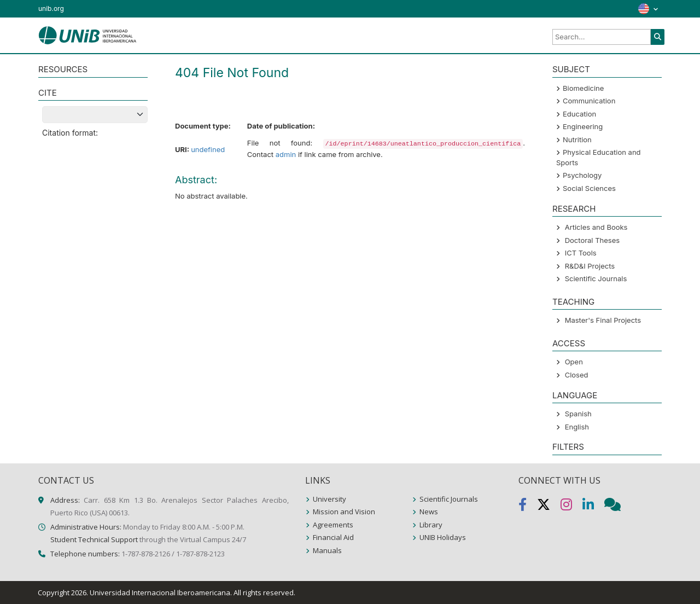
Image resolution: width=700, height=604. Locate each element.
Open (574, 362)
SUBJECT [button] (571, 69)
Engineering (583, 126)
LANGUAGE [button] (575, 395)
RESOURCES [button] (63, 69)
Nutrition (577, 140)
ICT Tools (581, 253)
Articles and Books (596, 227)
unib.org (51, 8)
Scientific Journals (596, 278)
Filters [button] (568, 447)
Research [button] (574, 209)
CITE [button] (48, 93)
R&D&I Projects (590, 266)
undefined (208, 149)
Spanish (578, 414)
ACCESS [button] (569, 343)
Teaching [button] (573, 302)
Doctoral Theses (592, 240)
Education (579, 114)
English (577, 427)
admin (286, 154)
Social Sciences (589, 188)
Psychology (582, 175)
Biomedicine (583, 88)
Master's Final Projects (603, 320)
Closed (577, 375)
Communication (589, 101)
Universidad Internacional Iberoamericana (160, 593)
